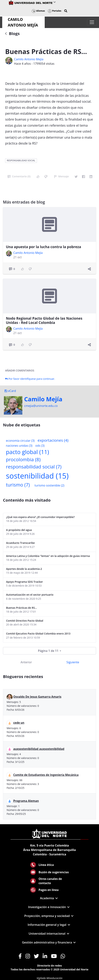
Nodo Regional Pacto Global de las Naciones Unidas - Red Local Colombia (44, 320)
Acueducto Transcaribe (20, 543)
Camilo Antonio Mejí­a (29, 59)
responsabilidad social (21, 160)
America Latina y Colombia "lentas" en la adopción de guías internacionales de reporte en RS (48, 556)
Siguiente (73, 662)
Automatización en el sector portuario (30, 595)
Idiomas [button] (38, 11)
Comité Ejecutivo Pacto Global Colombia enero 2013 (38, 634)
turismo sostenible (49, 485)
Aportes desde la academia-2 (24, 569)
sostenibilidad (37, 476)
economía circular (20, 441)
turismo (18, 485)
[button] (66, 11)
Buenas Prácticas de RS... (22, 608)
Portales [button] (55, 11)
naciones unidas (19, 446)
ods (40, 446)
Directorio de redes (49, 966)
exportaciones (53, 440)
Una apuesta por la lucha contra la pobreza (43, 247)
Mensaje (61, 176)
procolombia (23, 459)
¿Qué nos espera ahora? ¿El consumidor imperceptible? (40, 517)
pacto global (27, 452)
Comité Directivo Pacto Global (25, 621)
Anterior (26, 662)
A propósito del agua (19, 530)
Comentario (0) (19, 176)
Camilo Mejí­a (43, 399)
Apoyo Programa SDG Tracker (24, 582)
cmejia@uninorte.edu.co (41, 406)
